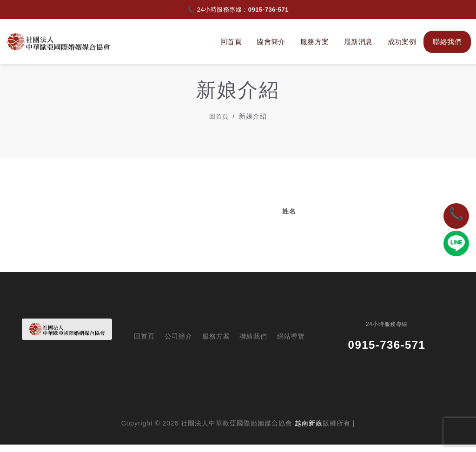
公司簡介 (178, 344)
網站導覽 (291, 344)
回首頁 (229, 42)
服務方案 (313, 42)
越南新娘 (309, 431)
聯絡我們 (445, 42)
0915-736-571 (268, 10)
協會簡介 (269, 42)
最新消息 (357, 42)
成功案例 (400, 42)
